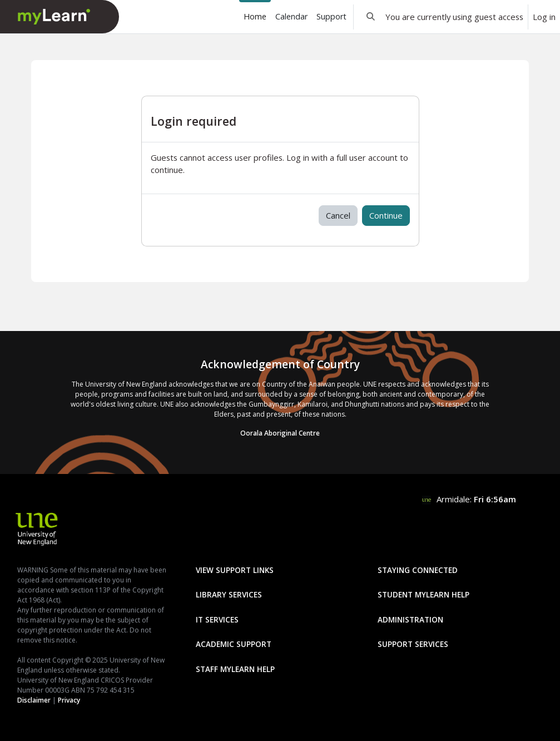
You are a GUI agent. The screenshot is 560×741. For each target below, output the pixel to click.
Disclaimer (34, 700)
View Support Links (235, 570)
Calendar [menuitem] (291, 16)
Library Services (229, 594)
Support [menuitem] (331, 16)
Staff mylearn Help (235, 669)
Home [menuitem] (255, 16)
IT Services (217, 619)
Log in (544, 17)
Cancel (338, 215)
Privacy (69, 700)
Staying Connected (418, 570)
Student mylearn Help (423, 594)
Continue (386, 215)
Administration (410, 619)
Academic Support (234, 644)
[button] (371, 17)
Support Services (413, 644)
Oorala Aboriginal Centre (280, 433)
